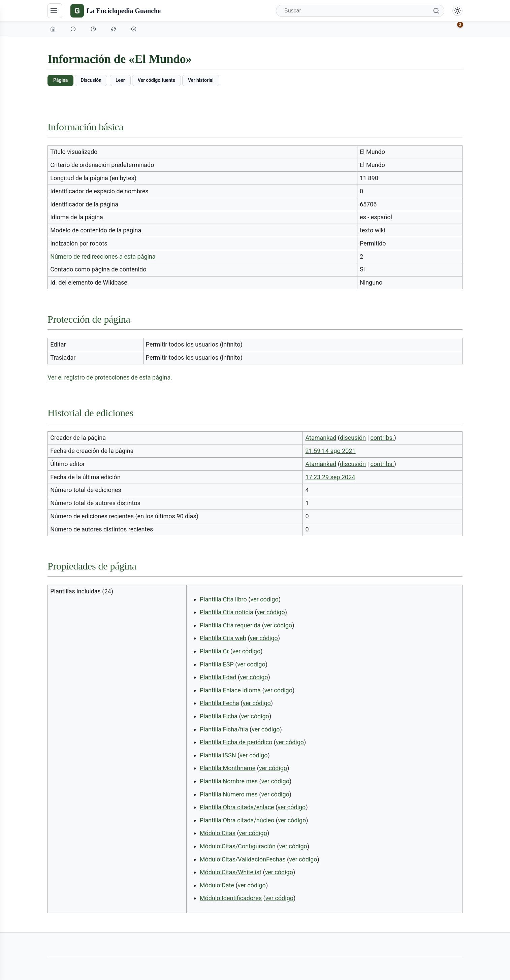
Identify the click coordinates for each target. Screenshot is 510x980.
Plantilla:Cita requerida (230, 625)
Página (60, 80)
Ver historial (201, 80)
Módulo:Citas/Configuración (238, 846)
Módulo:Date (217, 885)
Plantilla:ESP (217, 664)
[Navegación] (55, 11)
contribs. (382, 438)
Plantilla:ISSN (218, 755)
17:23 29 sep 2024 (330, 477)
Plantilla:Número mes (229, 794)
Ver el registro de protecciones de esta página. (110, 377)
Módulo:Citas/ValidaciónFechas (243, 859)
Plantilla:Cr (214, 651)
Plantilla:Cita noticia (227, 612)
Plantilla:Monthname (228, 768)
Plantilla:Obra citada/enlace (237, 807)
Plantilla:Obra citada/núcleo (237, 820)
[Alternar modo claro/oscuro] (457, 11)
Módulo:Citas (218, 833)
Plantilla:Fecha (219, 703)
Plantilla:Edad (218, 677)
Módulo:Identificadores (231, 898)
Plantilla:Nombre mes (229, 781)
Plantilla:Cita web (223, 638)
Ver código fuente (156, 80)
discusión (353, 438)
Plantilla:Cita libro (223, 599)
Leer (120, 80)
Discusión (91, 80)
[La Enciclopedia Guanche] (116, 11)
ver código (264, 599)
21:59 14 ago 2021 (331, 451)
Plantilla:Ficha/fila (224, 729)
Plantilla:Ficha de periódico (236, 742)
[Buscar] (360, 11)
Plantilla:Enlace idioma (230, 690)
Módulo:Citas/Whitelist (231, 872)
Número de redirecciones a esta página (103, 256)
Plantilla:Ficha (219, 716)
